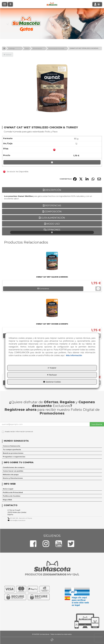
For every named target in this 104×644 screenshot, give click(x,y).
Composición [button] (52, 212)
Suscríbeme (97, 424)
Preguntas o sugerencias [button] (14, 457)
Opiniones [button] (52, 231)
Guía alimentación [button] (52, 218)
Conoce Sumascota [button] (11, 446)
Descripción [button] (52, 190)
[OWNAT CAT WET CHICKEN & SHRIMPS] (52, 309)
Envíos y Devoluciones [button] (13, 478)
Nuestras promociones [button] (13, 453)
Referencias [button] (52, 206)
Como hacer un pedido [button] (13, 471)
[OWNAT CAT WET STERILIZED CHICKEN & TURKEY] (52, 88)
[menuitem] (52, 446)
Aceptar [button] (52, 368)
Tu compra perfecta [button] (12, 450)
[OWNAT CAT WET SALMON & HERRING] (52, 262)
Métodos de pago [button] (11, 475)
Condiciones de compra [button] (14, 467)
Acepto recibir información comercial (17, 432)
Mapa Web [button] (7, 500)
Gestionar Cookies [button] (52, 382)
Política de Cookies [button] (12, 496)
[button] (8, 24)
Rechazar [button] (52, 375)
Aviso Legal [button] (8, 489)
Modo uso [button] (52, 224)
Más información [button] (74, 355)
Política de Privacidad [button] (13, 492)
